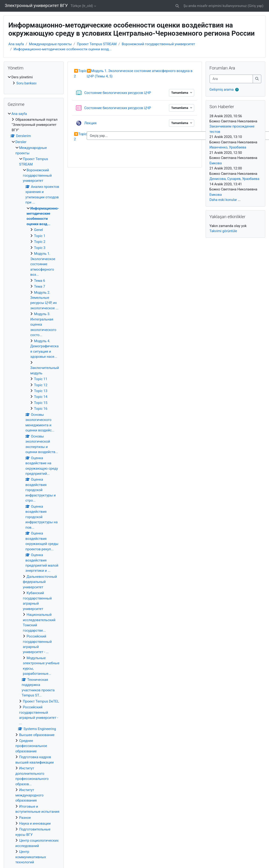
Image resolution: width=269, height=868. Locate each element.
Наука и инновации (35, 823)
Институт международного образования (29, 795)
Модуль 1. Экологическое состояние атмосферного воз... (43, 264)
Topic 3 (40, 248)
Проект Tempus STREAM (97, 44)
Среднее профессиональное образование (31, 746)
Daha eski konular (223, 200)
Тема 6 (40, 281)
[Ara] (231, 79)
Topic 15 (41, 403)
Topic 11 (41, 379)
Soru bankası (26, 83)
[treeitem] (34, 80)
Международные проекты (50, 44)
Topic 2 (40, 242)
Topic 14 (41, 397)
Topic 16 (41, 409)
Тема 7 (40, 286)
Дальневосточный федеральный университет (40, 582)
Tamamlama (180, 93)
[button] (177, 6)
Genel (38, 230)
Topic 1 (40, 236)
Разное (25, 818)
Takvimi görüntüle (223, 231)
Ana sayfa (16, 44)
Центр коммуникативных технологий (31, 857)
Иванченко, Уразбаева (228, 147)
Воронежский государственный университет (158, 44)
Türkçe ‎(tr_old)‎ (82, 6)
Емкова (216, 163)
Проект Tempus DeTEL (41, 701)
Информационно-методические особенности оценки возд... (62, 49)
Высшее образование (37, 735)
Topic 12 (41, 385)
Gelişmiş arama (222, 90)
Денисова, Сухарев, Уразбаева (235, 179)
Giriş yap (255, 6)
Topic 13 (41, 391)
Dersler (21, 142)
